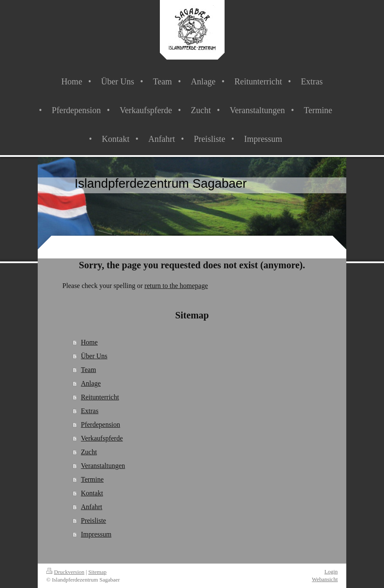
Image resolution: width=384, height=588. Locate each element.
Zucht (89, 452)
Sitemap (97, 572)
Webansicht (325, 579)
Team (88, 370)
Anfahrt (92, 507)
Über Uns (94, 356)
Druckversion (65, 572)
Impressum (96, 534)
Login (331, 571)
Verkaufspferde (102, 438)
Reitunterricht (100, 397)
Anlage (91, 383)
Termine (92, 479)
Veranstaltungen (103, 466)
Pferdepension (101, 424)
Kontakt (92, 493)
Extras (90, 411)
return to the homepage (176, 286)
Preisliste (94, 520)
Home (89, 342)
